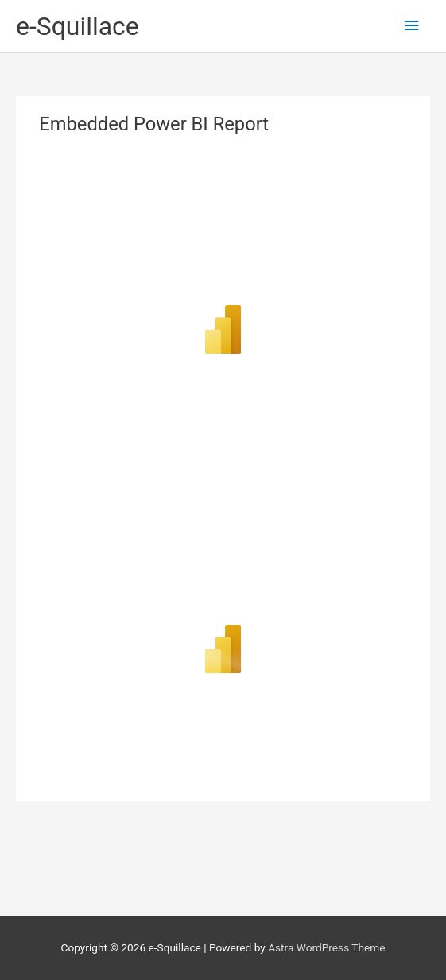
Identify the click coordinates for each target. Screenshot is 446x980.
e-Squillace (78, 26)
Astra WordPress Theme (326, 947)
